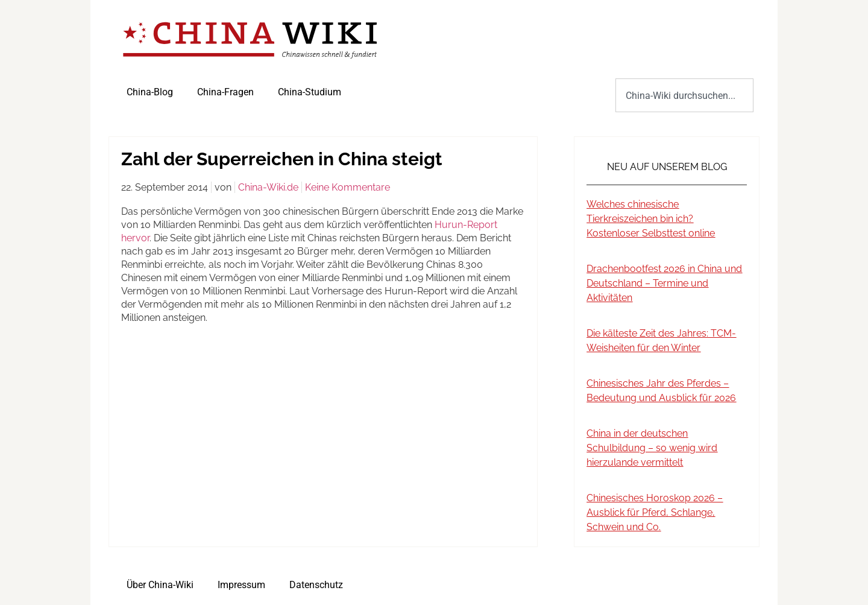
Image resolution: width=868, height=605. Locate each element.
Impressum (241, 585)
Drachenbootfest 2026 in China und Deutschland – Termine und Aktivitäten (664, 283)
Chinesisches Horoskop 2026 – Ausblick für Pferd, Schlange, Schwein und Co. (655, 512)
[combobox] (684, 95)
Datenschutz (316, 585)
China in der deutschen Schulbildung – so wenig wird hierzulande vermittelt (652, 448)
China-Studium (310, 92)
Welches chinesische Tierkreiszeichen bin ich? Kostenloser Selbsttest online (651, 219)
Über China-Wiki (160, 585)
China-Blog (150, 92)
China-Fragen (225, 92)
